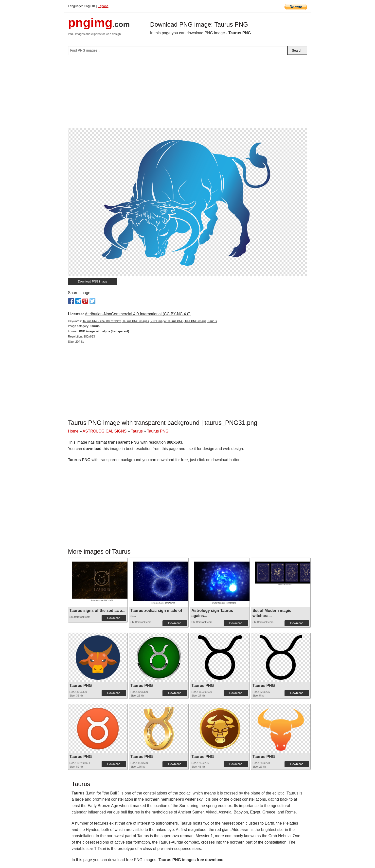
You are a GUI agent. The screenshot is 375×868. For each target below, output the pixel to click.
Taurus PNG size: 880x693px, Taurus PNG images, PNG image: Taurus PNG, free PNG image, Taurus (150, 321)
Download (114, 618)
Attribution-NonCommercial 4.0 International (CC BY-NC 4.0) (138, 314)
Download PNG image (93, 282)
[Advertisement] (188, 94)
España (103, 6)
